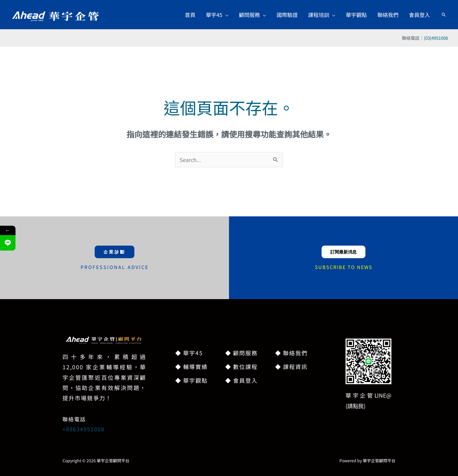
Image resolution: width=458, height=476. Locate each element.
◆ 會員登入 (241, 380)
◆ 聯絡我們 (291, 353)
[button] (217, 15)
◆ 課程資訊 (291, 367)
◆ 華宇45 (189, 353)
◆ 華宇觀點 (191, 380)
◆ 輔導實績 (191, 367)
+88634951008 (84, 429)
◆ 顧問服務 (241, 353)
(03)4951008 (436, 38)
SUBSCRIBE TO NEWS (344, 267)
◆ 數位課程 (241, 367)
